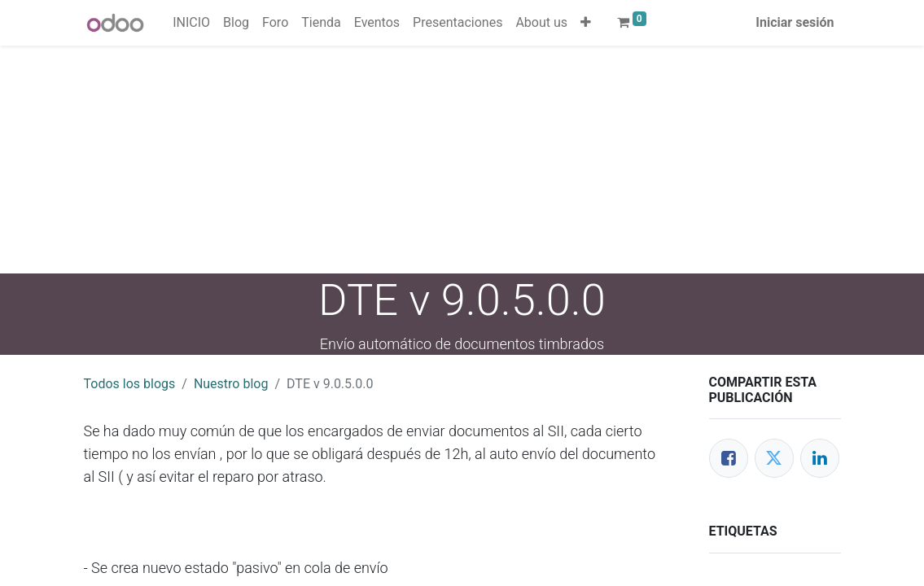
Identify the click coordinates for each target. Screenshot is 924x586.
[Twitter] (774, 458)
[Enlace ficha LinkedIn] (820, 458)
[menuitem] (191, 23)
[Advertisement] (462, 160)
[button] (586, 23)
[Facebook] (729, 458)
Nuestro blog (231, 384)
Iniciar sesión (795, 22)
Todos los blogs (130, 384)
